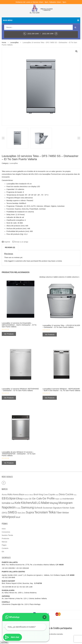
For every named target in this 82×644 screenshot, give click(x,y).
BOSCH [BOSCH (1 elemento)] (27, 495)
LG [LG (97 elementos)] (38, 503)
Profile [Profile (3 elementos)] (18, 508)
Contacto (5, 548)
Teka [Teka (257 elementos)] (52, 512)
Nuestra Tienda (7, 535)
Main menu (41, 20)
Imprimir (6, 242)
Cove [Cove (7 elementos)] (46, 495)
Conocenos (6, 532)
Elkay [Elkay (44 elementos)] (19, 499)
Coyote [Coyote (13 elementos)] (52, 494)
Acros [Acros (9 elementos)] (4, 495)
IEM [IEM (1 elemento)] (61, 499)
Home (4, 42)
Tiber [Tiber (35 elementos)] (59, 513)
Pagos (4, 545)
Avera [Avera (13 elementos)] (16, 494)
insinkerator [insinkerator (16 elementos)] (68, 499)
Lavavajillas (14, 42)
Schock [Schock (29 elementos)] (38, 508)
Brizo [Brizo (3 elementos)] (31, 495)
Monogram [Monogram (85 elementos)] (66, 503)
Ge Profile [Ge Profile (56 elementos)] (49, 498)
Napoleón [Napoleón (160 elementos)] (9, 507)
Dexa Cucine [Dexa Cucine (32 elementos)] (66, 494)
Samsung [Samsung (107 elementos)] (27, 507)
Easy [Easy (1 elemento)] (75, 495)
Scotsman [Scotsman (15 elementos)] (48, 508)
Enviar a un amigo (20, 242)
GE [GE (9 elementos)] (30, 499)
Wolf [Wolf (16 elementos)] (18, 517)
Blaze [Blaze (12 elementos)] (22, 494)
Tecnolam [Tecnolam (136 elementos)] (41, 512)
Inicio (4, 529)
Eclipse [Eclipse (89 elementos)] (11, 498)
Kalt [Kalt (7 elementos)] (13, 503)
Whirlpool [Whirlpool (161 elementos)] (9, 517)
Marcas (4, 542)
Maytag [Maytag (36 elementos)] (54, 503)
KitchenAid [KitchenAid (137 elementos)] (29, 503)
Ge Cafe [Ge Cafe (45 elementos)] (37, 498)
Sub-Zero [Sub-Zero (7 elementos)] (21, 513)
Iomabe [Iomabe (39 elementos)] (6, 503)
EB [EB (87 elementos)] (4, 498)
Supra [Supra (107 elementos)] (30, 512)
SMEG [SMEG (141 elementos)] (12, 512)
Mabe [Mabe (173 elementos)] (45, 503)
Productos (5, 538)
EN (3, 552)
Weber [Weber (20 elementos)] (66, 513)
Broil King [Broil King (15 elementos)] (38, 494)
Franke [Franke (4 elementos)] (26, 499)
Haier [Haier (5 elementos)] (57, 499)
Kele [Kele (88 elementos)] (18, 503)
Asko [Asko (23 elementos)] (10, 494)
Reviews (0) (10, 247)
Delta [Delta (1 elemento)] (57, 495)
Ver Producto (9, 334)
